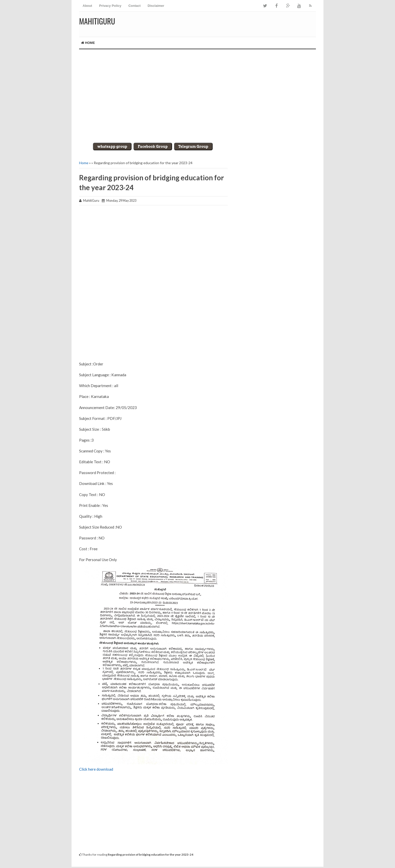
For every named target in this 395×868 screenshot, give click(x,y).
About (87, 6)
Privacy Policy (110, 6)
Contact (135, 6)
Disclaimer (156, 6)
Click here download (96, 769)
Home (88, 43)
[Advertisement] (197, 92)
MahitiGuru (97, 21)
